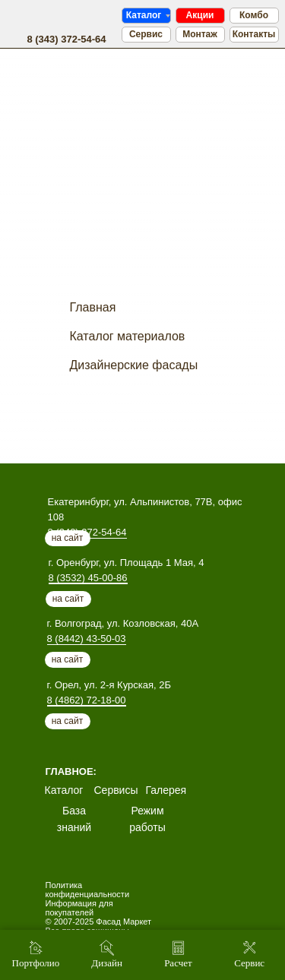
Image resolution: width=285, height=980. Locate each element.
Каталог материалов (128, 336)
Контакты (254, 34)
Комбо (254, 15)
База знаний (74, 819)
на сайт (68, 599)
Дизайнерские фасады (134, 365)
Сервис (146, 34)
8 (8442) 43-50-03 (87, 639)
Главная (93, 307)
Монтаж (200, 34)
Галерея (166, 790)
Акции (200, 15)
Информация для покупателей (79, 908)
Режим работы (147, 819)
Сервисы (116, 790)
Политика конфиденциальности (88, 890)
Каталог (144, 15)
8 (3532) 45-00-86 (88, 578)
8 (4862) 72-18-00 (87, 700)
